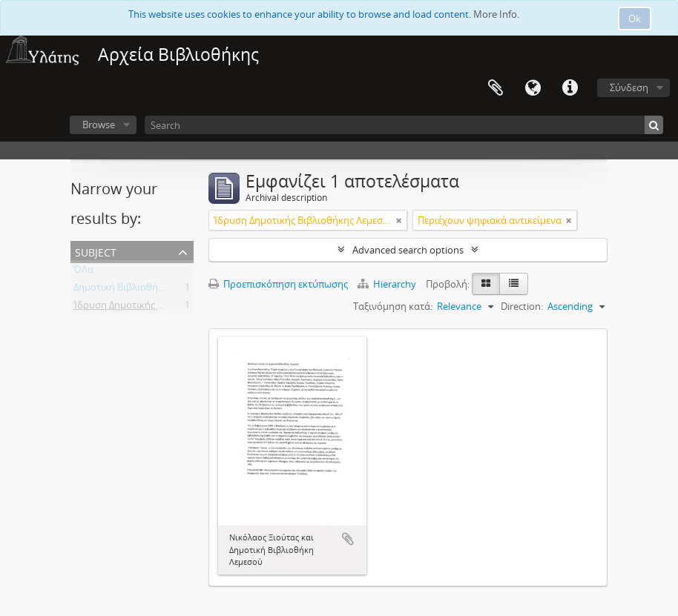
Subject (96, 251)
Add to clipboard (348, 539)
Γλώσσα (533, 88)
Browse (99, 125)
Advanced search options (408, 250)
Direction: (522, 306)
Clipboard (496, 88)
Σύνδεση (629, 87)
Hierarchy (388, 284)
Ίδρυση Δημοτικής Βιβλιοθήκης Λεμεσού (164, 308)
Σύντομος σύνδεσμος (570, 88)
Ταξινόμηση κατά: (393, 306)
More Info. (496, 14)
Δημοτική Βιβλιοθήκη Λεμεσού (142, 290)
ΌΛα (83, 272)
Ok (635, 19)
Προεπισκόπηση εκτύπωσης (278, 284)
